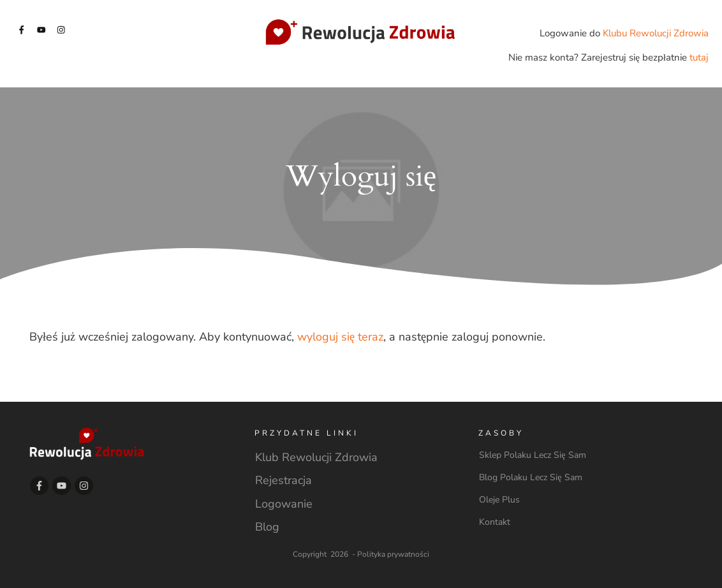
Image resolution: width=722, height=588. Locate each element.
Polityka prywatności (393, 554)
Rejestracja (284, 480)
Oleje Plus (499, 500)
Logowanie (284, 504)
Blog (267, 527)
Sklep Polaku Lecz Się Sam (532, 455)
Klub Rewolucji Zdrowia (316, 457)
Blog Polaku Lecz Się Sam (530, 477)
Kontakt (495, 522)
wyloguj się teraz (340, 337)
